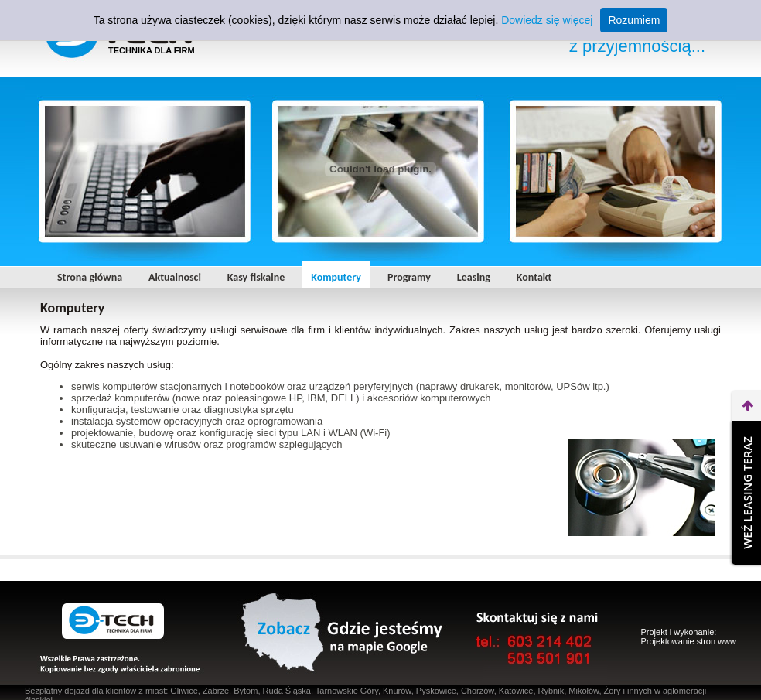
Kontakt (534, 277)
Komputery (336, 277)
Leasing (474, 277)
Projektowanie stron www (689, 641)
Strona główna (90, 277)
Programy (409, 277)
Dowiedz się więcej (547, 20)
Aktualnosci (175, 277)
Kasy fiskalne (256, 277)
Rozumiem (634, 20)
